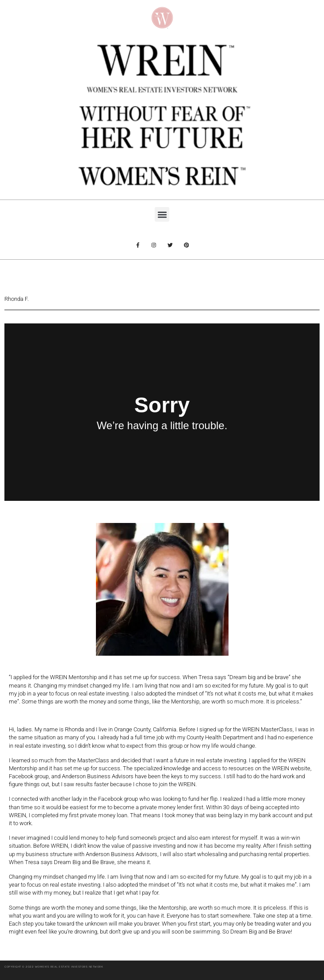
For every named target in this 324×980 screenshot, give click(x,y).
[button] (162, 214)
